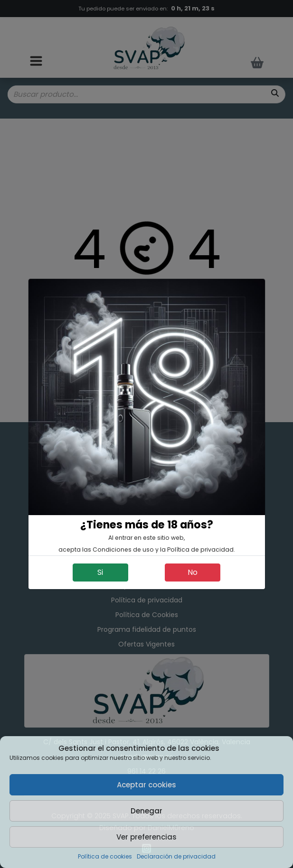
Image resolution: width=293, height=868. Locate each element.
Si (100, 572)
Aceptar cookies (146, 785)
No (193, 572)
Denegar (146, 811)
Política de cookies (105, 856)
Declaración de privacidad (176, 856)
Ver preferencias (146, 837)
